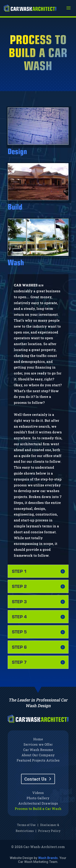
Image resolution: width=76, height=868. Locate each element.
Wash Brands (48, 858)
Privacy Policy (49, 831)
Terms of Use (26, 825)
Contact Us (35, 779)
